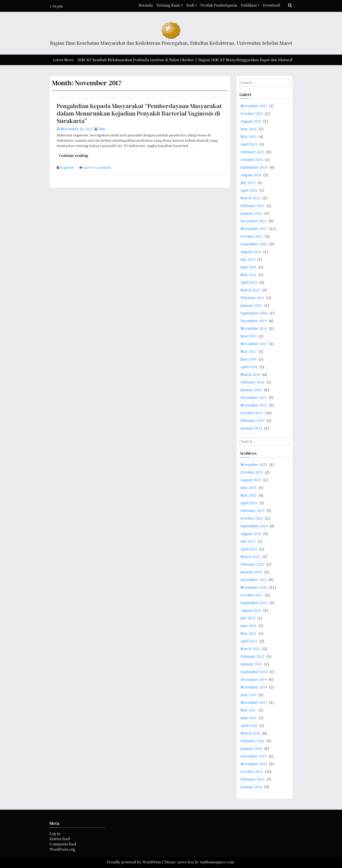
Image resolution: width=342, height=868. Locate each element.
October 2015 (252, 413)
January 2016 (251, 390)
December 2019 (254, 321)
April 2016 (249, 367)
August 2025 (251, 121)
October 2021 (252, 236)
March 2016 (250, 374)
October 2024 (252, 160)
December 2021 (254, 221)
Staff (190, 5)
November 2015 (254, 405)
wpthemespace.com (217, 862)
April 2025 (249, 144)
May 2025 (249, 136)
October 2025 (252, 113)
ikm (102, 129)
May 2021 (249, 275)
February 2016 (252, 382)
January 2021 (251, 305)
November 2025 (254, 106)
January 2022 (251, 213)
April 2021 (249, 282)
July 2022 (248, 183)
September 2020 (254, 313)
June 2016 (249, 359)
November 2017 (254, 344)
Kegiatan (67, 167)
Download (271, 5)
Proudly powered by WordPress (134, 862)
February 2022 (252, 206)
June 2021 (249, 267)
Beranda (146, 5)
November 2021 (254, 229)
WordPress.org (62, 849)
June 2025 (249, 129)
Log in (55, 833)
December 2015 (254, 397)
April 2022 (249, 190)
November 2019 (254, 328)
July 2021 (248, 259)
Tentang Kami (168, 5)
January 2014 (251, 428)
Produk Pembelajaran (219, 5)
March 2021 (250, 290)
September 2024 (254, 167)
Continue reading (73, 155)
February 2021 (252, 298)
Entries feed (60, 839)
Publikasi (249, 5)
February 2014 (252, 420)
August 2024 (251, 175)
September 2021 (254, 244)
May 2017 (249, 351)
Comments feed (63, 844)
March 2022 (250, 198)
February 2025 (252, 152)
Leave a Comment (97, 167)
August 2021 (251, 252)
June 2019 (249, 336)
